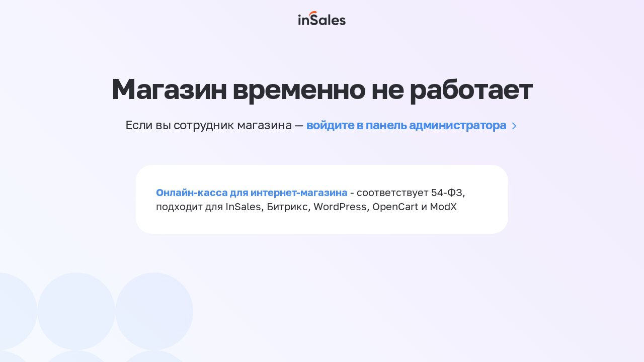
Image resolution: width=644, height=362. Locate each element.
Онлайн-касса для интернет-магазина (252, 192)
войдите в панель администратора (407, 124)
